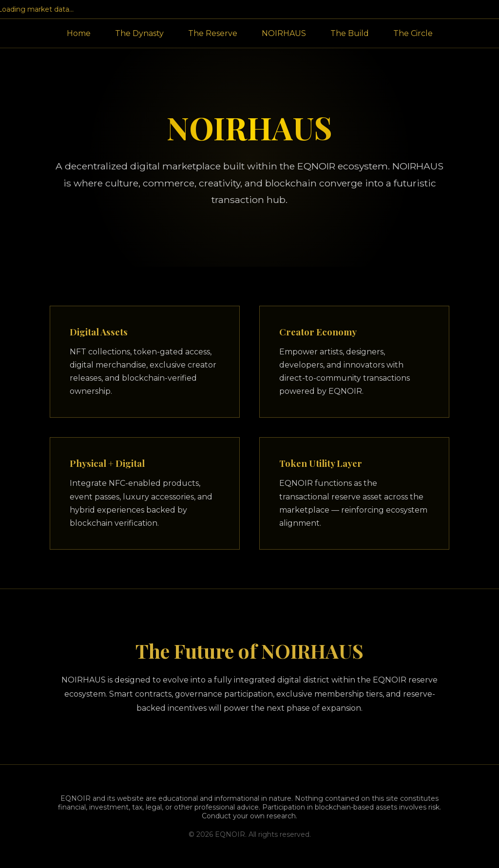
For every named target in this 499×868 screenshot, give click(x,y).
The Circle (413, 33)
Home (79, 33)
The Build (350, 33)
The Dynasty (139, 33)
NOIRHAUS (284, 33)
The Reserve (213, 33)
